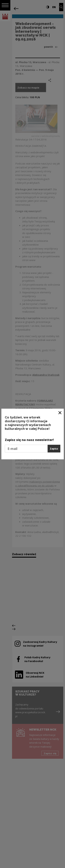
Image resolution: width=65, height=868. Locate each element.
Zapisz (54, 449)
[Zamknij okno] (60, 413)
